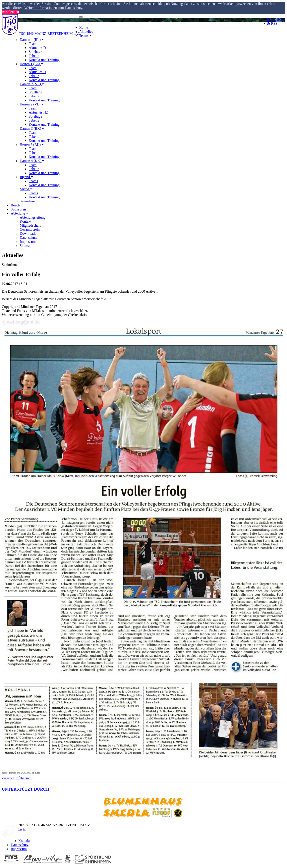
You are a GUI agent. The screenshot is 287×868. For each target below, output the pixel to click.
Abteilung (19, 213)
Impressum (28, 242)
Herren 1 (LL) (31, 64)
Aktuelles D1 (38, 48)
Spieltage (35, 52)
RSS (272, 23)
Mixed (26, 189)
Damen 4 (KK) (32, 161)
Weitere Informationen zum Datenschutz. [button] (54, 8)
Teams (85, 36)
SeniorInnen (28, 201)
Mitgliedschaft (30, 225)
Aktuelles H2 (38, 112)
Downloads (28, 233)
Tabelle (34, 56)
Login (22, 829)
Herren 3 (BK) (32, 145)
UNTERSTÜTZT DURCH (26, 789)
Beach (15, 205)
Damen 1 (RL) (32, 40)
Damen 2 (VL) (32, 84)
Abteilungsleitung (33, 217)
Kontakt (26, 221)
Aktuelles (86, 32)
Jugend (26, 177)
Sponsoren (18, 209)
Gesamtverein (30, 229)
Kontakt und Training (44, 60)
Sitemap (26, 246)
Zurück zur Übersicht (17, 778)
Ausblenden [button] (10, 12)
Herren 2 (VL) (32, 104)
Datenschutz (29, 238)
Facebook (276, 19)
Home (84, 27)
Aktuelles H (37, 72)
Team (33, 44)
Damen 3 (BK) (32, 128)
